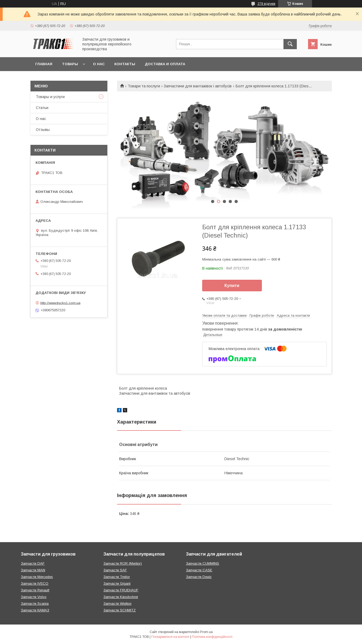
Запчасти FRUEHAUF (121, 590)
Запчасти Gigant (117, 583)
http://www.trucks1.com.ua (60, 303)
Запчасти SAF (115, 570)
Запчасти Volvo (34, 597)
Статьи (42, 108)
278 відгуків (266, 4)
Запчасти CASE (199, 570)
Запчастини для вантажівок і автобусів (198, 86)
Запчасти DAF (33, 563)
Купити (232, 286)
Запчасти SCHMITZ (120, 610)
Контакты (125, 64)
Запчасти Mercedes (37, 577)
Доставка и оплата (165, 64)
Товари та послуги (144, 86)
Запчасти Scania (35, 604)
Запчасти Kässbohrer (121, 597)
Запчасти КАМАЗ (35, 610)
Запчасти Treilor (117, 577)
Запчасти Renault (35, 590)
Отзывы (43, 130)
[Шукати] (290, 44)
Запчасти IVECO (35, 583)
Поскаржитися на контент (170, 637)
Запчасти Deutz (199, 577)
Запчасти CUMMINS (203, 563)
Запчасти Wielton (117, 604)
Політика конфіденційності (212, 637)
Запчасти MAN (33, 570)
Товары (70, 64)
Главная (44, 64)
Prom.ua (206, 632)
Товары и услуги (50, 97)
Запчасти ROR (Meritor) (123, 563)
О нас (99, 64)
